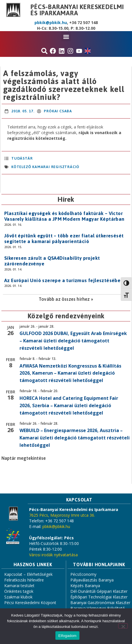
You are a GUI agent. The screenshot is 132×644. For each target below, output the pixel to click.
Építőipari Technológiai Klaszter (99, 597)
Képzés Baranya (85, 586)
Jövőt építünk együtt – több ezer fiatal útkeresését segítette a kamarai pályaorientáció (64, 239)
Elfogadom (67, 636)
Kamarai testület (19, 586)
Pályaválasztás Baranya (92, 580)
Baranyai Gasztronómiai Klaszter (100, 603)
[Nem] (123, 626)
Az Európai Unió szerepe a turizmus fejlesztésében (64, 280)
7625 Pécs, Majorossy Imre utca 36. (62, 515)
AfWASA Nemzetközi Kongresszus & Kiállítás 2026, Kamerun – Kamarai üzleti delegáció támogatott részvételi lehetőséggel (70, 373)
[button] (66, 37)
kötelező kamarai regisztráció (45, 167)
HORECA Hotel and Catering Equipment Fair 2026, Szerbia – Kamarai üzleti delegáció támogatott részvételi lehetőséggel (69, 405)
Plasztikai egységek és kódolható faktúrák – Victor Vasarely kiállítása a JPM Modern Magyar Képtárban (64, 216)
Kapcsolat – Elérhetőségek (28, 574)
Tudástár (22, 158)
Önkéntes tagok (19, 591)
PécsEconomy (83, 574)
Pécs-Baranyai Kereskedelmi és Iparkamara (77, 10)
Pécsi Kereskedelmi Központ (30, 603)
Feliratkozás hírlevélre (24, 580)
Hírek (66, 199)
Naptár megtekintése (24, 458)
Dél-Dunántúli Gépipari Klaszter (99, 591)
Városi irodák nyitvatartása (53, 555)
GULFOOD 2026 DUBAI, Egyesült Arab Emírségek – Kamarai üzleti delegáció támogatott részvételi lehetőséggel (73, 341)
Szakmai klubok (18, 597)
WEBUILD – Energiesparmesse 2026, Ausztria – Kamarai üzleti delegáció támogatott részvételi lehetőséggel (75, 438)
